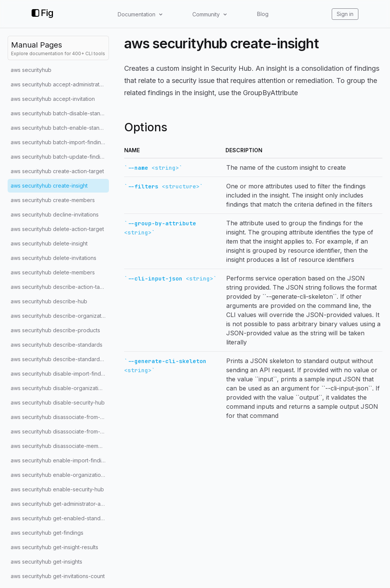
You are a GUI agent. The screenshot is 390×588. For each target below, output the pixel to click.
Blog (263, 14)
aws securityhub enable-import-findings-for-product (60, 460)
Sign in (345, 14)
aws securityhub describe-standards (57, 345)
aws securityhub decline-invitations (55, 214)
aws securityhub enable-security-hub (57, 489)
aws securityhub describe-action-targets (60, 287)
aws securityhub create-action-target (57, 171)
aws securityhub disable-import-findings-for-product (60, 374)
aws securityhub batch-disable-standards (60, 113)
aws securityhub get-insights (46, 562)
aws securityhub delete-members (53, 272)
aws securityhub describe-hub (49, 301)
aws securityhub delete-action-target (57, 229)
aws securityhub (31, 70)
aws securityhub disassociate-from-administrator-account (60, 417)
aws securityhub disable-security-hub (58, 402)
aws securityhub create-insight (49, 186)
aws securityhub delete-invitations (54, 258)
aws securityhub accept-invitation (53, 99)
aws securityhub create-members (53, 200)
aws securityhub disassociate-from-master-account (60, 431)
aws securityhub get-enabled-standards (60, 518)
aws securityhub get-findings (47, 533)
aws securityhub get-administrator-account (60, 504)
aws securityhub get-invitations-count (58, 576)
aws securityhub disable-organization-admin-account (60, 388)
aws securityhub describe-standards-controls (60, 359)
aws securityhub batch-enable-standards (60, 128)
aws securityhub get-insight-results (54, 547)
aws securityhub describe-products (55, 330)
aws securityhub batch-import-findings (59, 142)
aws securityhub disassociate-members (60, 446)
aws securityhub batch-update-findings (60, 157)
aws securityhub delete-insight (49, 243)
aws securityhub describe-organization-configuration (60, 316)
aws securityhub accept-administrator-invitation (60, 84)
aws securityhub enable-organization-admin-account (60, 475)
